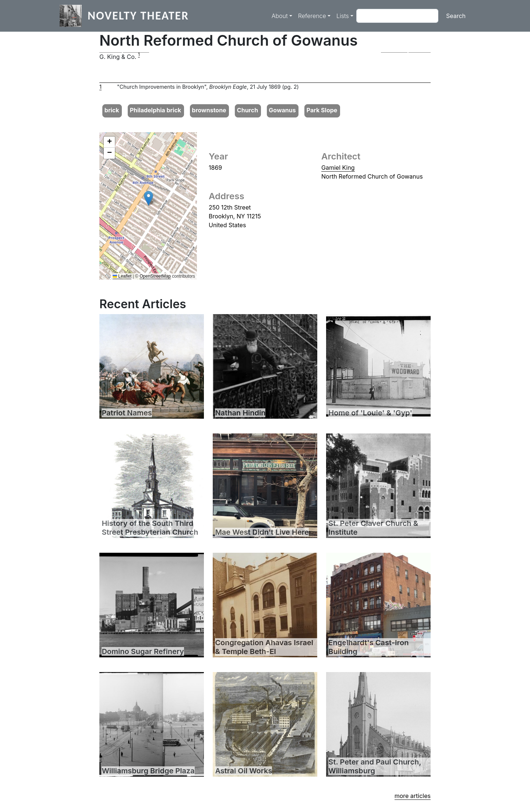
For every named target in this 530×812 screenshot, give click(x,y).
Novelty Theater (138, 16)
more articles (413, 796)
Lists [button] (343, 16)
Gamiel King (338, 168)
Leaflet (122, 276)
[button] (124, 52)
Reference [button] (312, 16)
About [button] (280, 16)
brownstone (209, 110)
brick (112, 110)
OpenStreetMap (155, 276)
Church (248, 110)
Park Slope (322, 110)
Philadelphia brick (156, 110)
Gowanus (282, 110)
